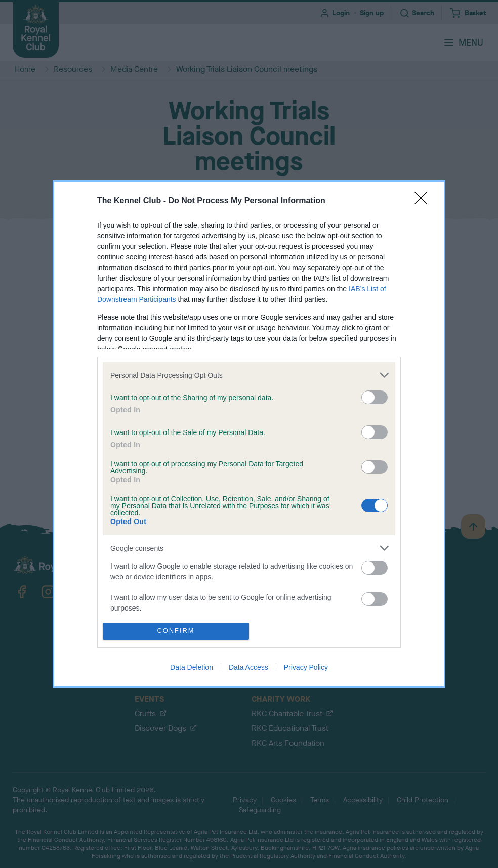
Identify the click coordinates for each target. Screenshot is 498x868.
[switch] (375, 397)
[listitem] (249, 375)
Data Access (248, 667)
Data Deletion (192, 667)
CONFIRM (176, 631)
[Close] (424, 201)
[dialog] (249, 434)
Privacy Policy (306, 667)
